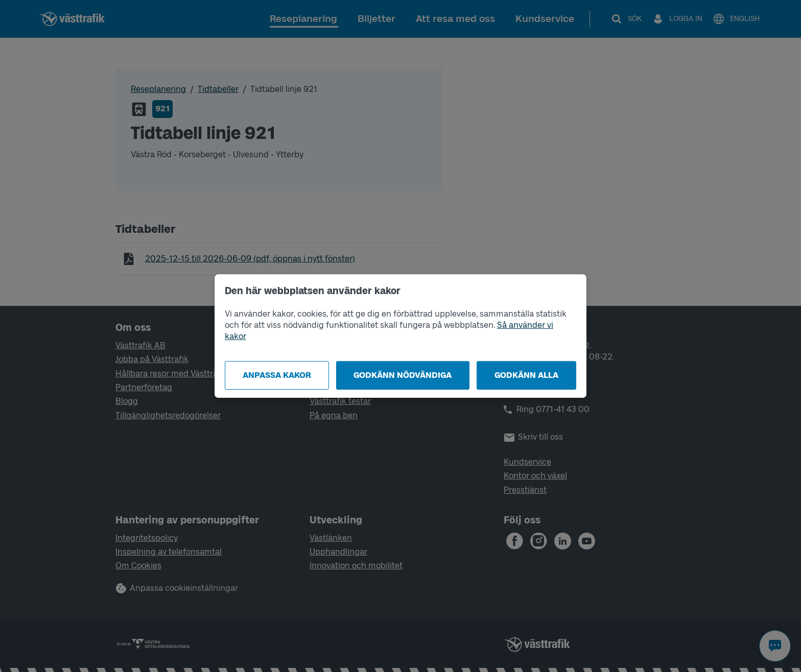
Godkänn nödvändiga (403, 375)
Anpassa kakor (277, 375)
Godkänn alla (526, 375)
